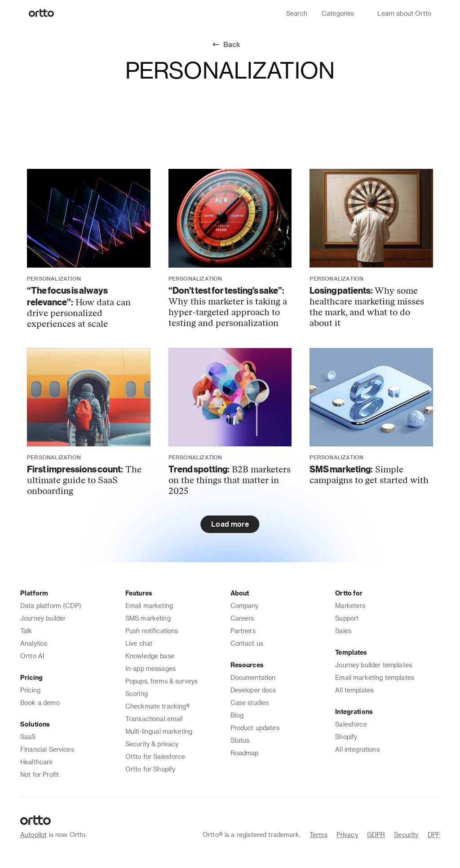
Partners (243, 631)
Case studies (250, 703)
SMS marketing (148, 618)
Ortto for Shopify (150, 769)
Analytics (34, 643)
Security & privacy (152, 744)
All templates (354, 690)
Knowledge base (150, 656)
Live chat (139, 643)
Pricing (30, 690)
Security (406, 835)
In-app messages (150, 668)
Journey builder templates (374, 665)
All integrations (357, 749)
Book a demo (40, 703)
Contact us (247, 643)
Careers (242, 618)
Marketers (350, 606)
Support (347, 618)
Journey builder (43, 618)
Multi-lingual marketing (159, 731)
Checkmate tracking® (158, 706)
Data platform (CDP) (51, 606)
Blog (237, 715)
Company (245, 606)
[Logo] (42, 13)
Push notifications (152, 631)
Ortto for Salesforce (155, 756)
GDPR (376, 835)
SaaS (28, 737)
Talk (26, 631)
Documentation (253, 677)
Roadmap (245, 753)
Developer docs (253, 690)
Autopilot (33, 835)
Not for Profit (40, 774)
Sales (343, 631)
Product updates (255, 728)
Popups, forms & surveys (161, 681)
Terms (318, 835)
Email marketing (149, 606)
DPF (434, 835)
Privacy (347, 835)
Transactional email (154, 719)
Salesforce (351, 724)
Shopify (346, 737)
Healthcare (37, 762)
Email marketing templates (375, 677)
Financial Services (47, 749)
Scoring (137, 694)
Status (240, 740)
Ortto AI (32, 656)
